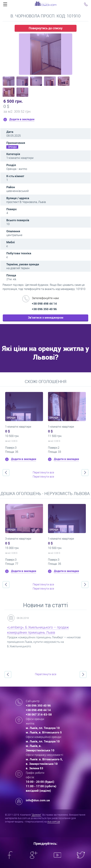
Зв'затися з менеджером (46, 317)
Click (5, 5)
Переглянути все (43, 472)
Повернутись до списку (46, 28)
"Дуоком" (36, 815)
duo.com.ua (54, 822)
